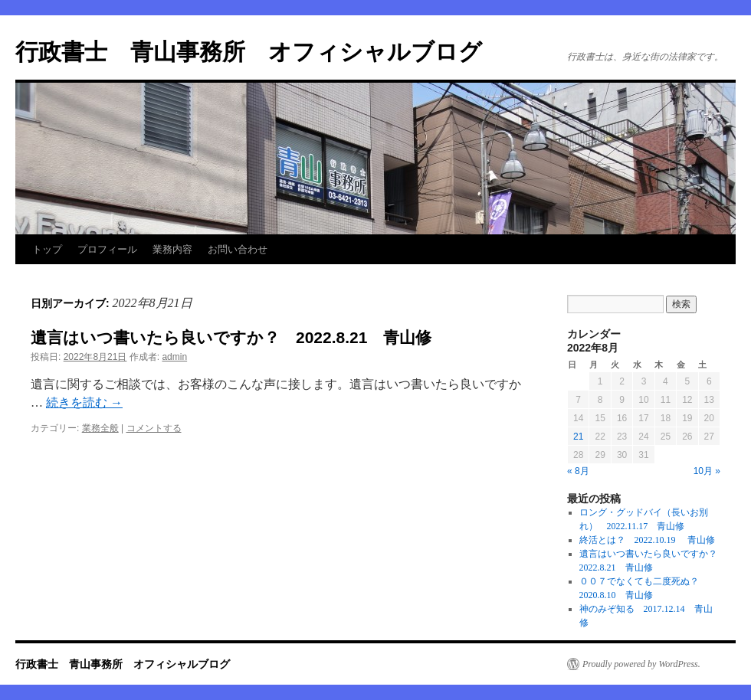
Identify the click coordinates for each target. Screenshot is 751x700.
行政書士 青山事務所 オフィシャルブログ (249, 52)
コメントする (154, 428)
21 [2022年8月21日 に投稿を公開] (578, 437)
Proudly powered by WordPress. (641, 664)
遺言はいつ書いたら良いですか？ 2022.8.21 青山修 (231, 337)
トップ (47, 249)
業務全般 (100, 428)
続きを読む (84, 402)
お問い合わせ (238, 249)
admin (174, 357)
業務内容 (172, 249)
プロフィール (107, 249)
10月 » (707, 471)
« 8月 (578, 471)
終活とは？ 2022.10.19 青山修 (647, 540)
